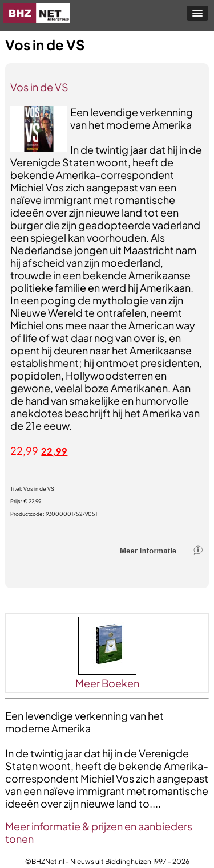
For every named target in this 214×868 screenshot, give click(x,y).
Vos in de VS (39, 87)
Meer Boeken (107, 683)
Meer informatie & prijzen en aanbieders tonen (99, 832)
